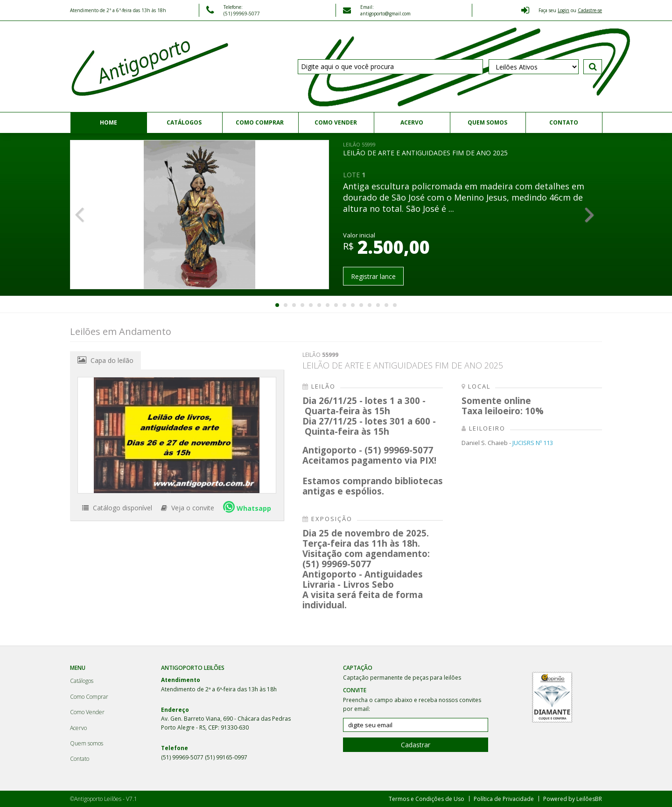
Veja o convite (188, 508)
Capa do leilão (105, 360)
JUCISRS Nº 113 (533, 443)
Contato (564, 122)
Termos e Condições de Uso (427, 799)
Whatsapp (247, 507)
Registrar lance (373, 276)
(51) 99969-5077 (183, 757)
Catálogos (184, 122)
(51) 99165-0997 (226, 757)
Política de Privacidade (504, 799)
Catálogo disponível (117, 508)
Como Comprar (260, 122)
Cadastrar (416, 745)
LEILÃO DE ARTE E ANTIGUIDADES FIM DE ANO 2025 (425, 149)
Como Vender (336, 122)
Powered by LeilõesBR (573, 799)
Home (108, 122)
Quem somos (487, 122)
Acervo (412, 122)
